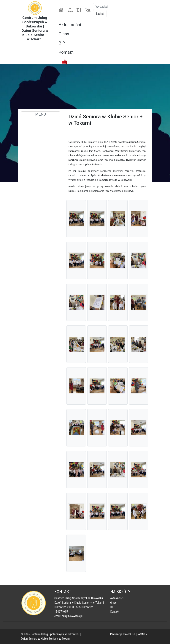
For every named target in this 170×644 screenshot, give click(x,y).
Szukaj (100, 14)
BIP (62, 43)
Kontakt (66, 52)
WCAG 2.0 (144, 634)
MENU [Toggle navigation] (40, 114)
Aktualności (70, 25)
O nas (64, 34)
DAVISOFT (129, 634)
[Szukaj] (113, 7)
